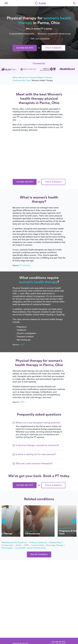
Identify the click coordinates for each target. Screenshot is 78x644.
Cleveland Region (36, 78)
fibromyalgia (8, 548)
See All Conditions (39, 554)
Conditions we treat (21, 80)
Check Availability (53, 48)
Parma (48, 78)
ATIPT (22, 345)
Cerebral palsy (38, 545)
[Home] (41, 3)
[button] (6, 3)
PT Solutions (25, 265)
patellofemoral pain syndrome (15, 543)
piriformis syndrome (39, 543)
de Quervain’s (8, 545)
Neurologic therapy (55, 545)
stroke (19, 545)
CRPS (27, 545)
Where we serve (20, 78)
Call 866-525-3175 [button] (25, 48)
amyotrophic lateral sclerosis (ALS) (30, 548)
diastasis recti (56, 543)
